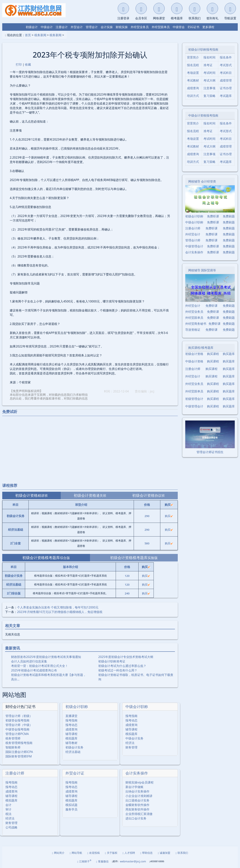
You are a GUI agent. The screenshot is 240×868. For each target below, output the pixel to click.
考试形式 (226, 65)
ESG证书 (193, 27)
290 (147, 516)
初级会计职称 (77, 707)
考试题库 (226, 96)
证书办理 (226, 88)
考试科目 (226, 73)
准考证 (208, 65)
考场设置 (193, 73)
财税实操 (122, 27)
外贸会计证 (75, 773)
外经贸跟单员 (161, 27)
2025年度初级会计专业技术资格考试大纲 (126, 657)
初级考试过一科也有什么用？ (118, 670)
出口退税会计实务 (137, 800)
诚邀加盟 (164, 853)
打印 (19, 64)
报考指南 (71, 720)
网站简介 (58, 853)
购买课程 (213, 354)
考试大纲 (209, 80)
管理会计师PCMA (17, 734)
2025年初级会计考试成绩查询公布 (34, 670)
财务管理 (131, 747)
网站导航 (76, 853)
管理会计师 (193, 240)
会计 (8, 805)
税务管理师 (13, 738)
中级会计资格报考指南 (203, 115)
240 (127, 593)
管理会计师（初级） (19, 716)
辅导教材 (71, 743)
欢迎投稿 (94, 853)
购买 (169, 516)
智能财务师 (13, 747)
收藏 (28, 64)
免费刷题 (229, 216)
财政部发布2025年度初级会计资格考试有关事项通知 (46, 657)
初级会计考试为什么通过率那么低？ (122, 666)
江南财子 (84, 861)
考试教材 (193, 80)
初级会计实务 (74, 747)
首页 (28, 35)
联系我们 (182, 853)
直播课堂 (71, 716)
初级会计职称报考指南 (203, 49)
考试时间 (209, 73)
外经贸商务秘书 (196, 324)
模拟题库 (71, 738)
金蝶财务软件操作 (137, 805)
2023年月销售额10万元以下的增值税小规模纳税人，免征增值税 (60, 612)
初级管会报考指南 (17, 720)
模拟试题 (71, 805)
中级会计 (47, 27)
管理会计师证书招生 (210, 452)
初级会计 (32, 27)
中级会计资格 (194, 361)
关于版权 (111, 853)
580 (147, 543)
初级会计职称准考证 (112, 661)
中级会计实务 (134, 738)
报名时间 (209, 57)
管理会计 (92, 27)
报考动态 (71, 725)
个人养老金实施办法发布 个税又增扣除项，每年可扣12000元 (58, 607)
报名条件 (226, 57)
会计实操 (107, 27)
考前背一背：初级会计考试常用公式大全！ (40, 666)
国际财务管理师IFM (19, 756)
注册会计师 (15, 773)
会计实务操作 (137, 773)
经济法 (130, 743)
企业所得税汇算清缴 (139, 814)
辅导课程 (71, 734)
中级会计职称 (137, 707)
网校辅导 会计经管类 (202, 181)
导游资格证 (193, 330)
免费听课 (213, 216)
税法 (8, 814)
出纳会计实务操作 (137, 791)
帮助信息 (146, 853)
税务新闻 (40, 35)
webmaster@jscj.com (133, 861)
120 (127, 576)
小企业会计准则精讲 (139, 796)
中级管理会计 (194, 246)
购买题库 (229, 354)
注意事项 (209, 88)
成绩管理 (226, 80)
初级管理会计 (194, 399)
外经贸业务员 (140, 27)
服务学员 (71, 809)
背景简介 (193, 57)
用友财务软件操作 (137, 809)
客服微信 (102, 861)
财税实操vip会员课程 (139, 782)
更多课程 (208, 27)
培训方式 (193, 96)
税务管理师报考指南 (19, 743)
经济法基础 (73, 752)
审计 (8, 809)
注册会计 (62, 27)
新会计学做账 (134, 787)
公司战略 (11, 827)
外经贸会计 (193, 234)
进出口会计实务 (136, 818)
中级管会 (179, 27)
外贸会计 (77, 27)
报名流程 (193, 65)
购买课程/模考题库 (201, 348)
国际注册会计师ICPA (19, 752)
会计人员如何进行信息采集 (29, 661)
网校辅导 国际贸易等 (202, 270)
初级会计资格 (194, 354)
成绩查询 (71, 729)
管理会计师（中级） (19, 725)
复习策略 (209, 96)
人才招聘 (129, 853)
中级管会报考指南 (17, 729)
